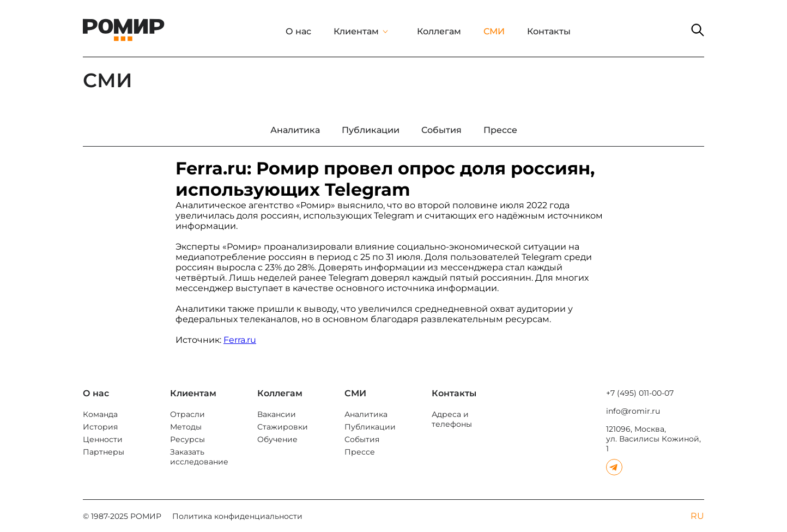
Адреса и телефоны (452, 419)
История (100, 427)
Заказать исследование (199, 457)
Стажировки (283, 427)
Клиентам (356, 31)
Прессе (360, 452)
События (362, 439)
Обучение (277, 439)
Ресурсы (187, 439)
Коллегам (439, 31)
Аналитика (366, 414)
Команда (100, 414)
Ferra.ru (240, 340)
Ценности (103, 439)
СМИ (494, 31)
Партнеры (104, 452)
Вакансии (277, 414)
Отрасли (187, 414)
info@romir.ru (633, 411)
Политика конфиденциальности (237, 516)
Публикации (370, 427)
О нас (298, 31)
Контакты (549, 31)
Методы (186, 427)
